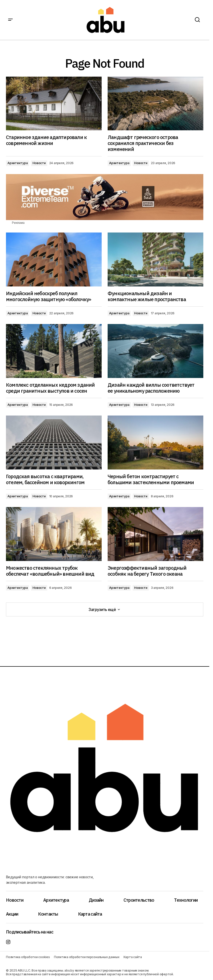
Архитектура (18, 163)
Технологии (186, 900)
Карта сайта (90, 914)
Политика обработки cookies (28, 957)
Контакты (48, 914)
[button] (10, 20)
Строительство (139, 900)
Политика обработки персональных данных (87, 957)
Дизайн (96, 900)
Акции (12, 914)
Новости (39, 163)
